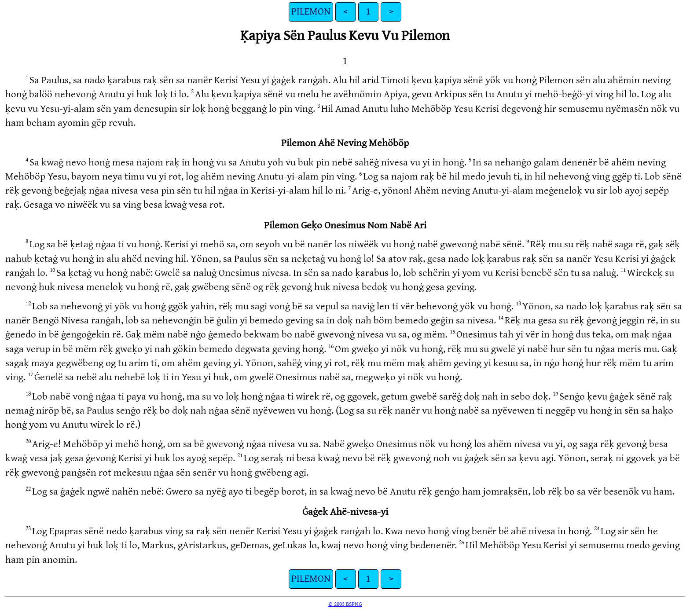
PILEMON (311, 12)
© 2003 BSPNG (345, 604)
